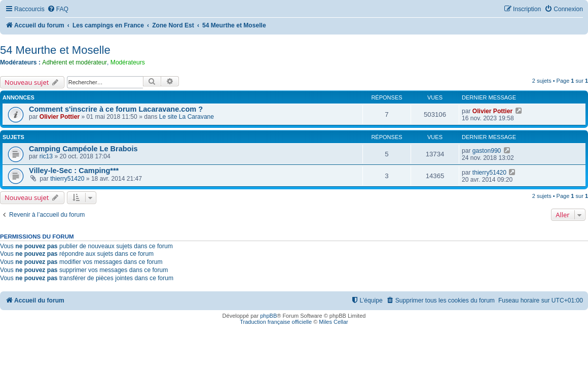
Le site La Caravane (187, 117)
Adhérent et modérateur (75, 62)
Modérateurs (128, 62)
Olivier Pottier (60, 117)
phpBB (268, 316)
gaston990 (487, 151)
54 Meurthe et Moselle (55, 50)
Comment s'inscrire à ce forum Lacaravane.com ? (116, 109)
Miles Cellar (333, 322)
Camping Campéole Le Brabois (83, 149)
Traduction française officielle (276, 322)
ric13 (46, 156)
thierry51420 (67, 179)
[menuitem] (58, 9)
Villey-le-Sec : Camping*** (74, 171)
